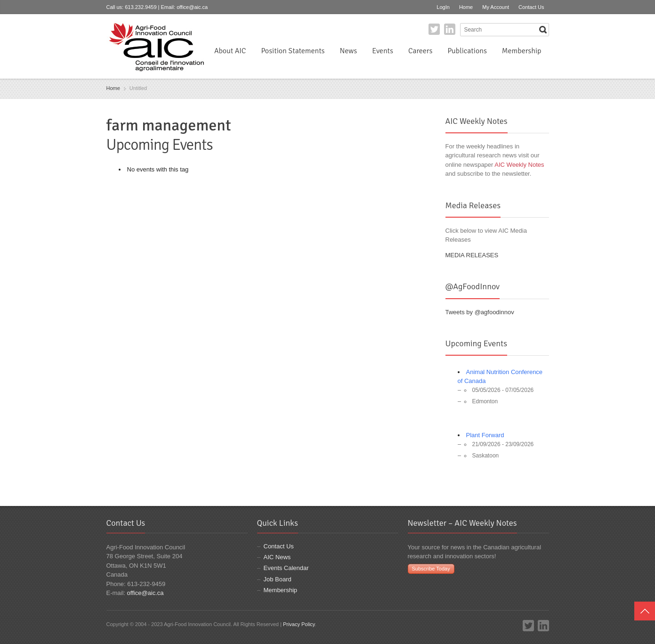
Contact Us (531, 7)
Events (383, 51)
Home (466, 7)
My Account (496, 7)
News (349, 51)
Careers (420, 51)
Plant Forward (485, 435)
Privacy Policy (299, 624)
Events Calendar (286, 568)
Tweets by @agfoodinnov (480, 312)
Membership (522, 51)
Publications (467, 51)
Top (645, 611)
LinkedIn (450, 29)
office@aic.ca (192, 7)
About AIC (230, 51)
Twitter (434, 29)
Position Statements (293, 51)
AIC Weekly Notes (519, 165)
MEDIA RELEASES (472, 255)
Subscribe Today (431, 569)
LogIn (443, 7)
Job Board (278, 579)
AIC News (277, 557)
